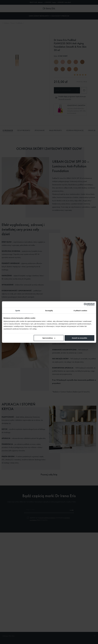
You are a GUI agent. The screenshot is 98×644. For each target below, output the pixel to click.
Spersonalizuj (49, 338)
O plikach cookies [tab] (80, 310)
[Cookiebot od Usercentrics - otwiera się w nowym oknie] (85, 304)
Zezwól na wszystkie (79, 338)
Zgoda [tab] (18, 310)
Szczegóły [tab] (49, 310)
